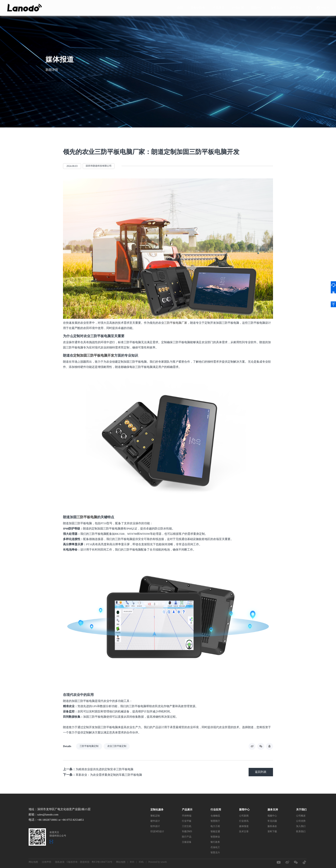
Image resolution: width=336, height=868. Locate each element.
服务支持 (276, 7)
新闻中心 (257, 7)
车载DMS (187, 831)
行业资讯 (244, 821)
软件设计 (155, 826)
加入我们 (301, 826)
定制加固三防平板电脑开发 (94, 356)
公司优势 (301, 821)
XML (141, 862)
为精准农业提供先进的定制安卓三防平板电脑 (98, 769)
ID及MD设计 (157, 831)
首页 (180, 7)
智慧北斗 (215, 852)
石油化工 (215, 847)
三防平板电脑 (87, 517)
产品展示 (219, 7)
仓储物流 (215, 816)
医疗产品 (187, 837)
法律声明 (46, 862)
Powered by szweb (157, 862)
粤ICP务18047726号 (102, 862)
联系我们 (301, 831)
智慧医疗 (215, 821)
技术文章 (244, 831)
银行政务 (215, 842)
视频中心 (272, 816)
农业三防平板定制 (117, 746)
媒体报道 (244, 826)
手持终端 (187, 816)
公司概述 (301, 816)
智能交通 (215, 831)
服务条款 (272, 826)
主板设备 (187, 842)
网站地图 (33, 862)
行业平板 (187, 821)
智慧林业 (215, 837)
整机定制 (155, 816)
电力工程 (215, 826)
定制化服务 (198, 7)
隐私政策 (60, 862)
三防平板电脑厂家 (176, 323)
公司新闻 (244, 816)
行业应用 (238, 7)
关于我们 (296, 7)
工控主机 (187, 826)
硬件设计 (155, 821)
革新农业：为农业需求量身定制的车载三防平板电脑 (103, 775)
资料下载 (272, 831)
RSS (132, 862)
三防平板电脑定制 (89, 746)
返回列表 (261, 772)
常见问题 (272, 821)
